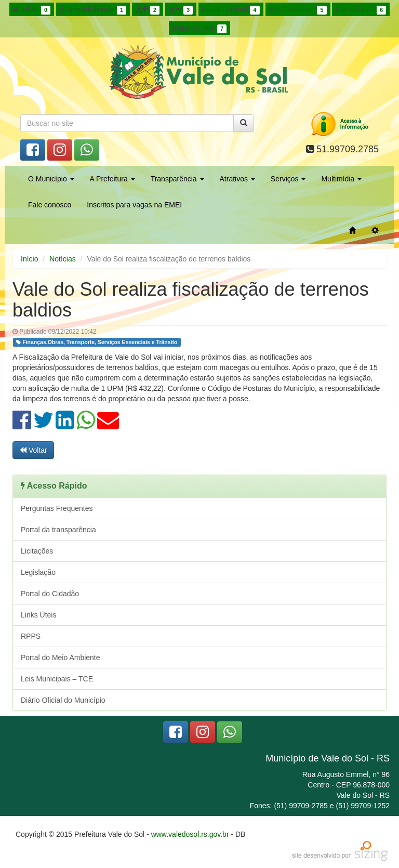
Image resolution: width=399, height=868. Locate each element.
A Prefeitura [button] (112, 179)
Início (32, 10)
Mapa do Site (199, 29)
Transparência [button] (177, 179)
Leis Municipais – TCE (57, 679)
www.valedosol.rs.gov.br (190, 834)
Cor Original (361, 10)
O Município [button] (51, 179)
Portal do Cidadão (50, 594)
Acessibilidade (93, 10)
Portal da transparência (58, 530)
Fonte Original (230, 10)
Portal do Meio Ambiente (61, 657)
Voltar (33, 450)
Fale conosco (50, 205)
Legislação (38, 572)
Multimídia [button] (341, 179)
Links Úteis (38, 615)
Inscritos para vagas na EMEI (134, 205)
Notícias (63, 259)
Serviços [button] (288, 179)
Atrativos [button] (237, 179)
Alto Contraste (298, 10)
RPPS (31, 636)
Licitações (37, 551)
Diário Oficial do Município (63, 700)
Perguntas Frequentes (57, 508)
